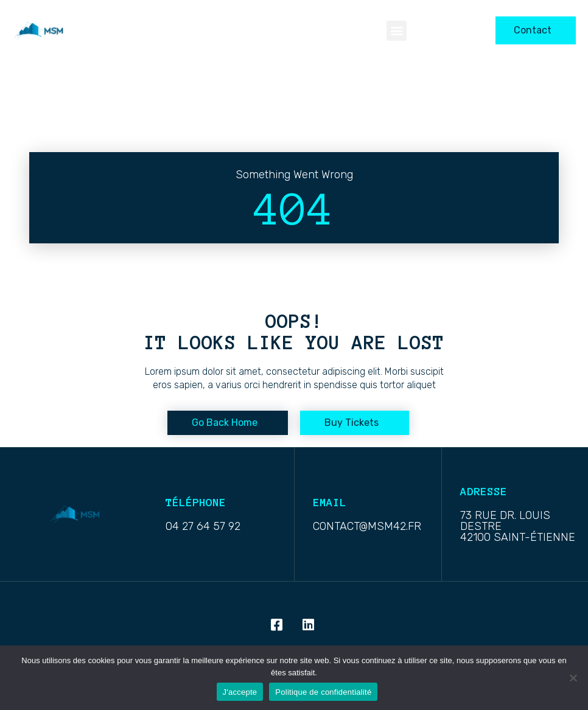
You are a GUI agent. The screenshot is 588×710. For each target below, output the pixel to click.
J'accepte (240, 692)
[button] (397, 31)
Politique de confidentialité (323, 692)
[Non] (573, 678)
